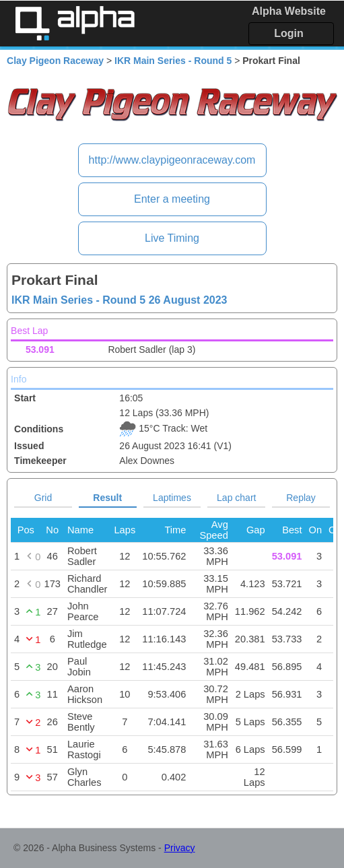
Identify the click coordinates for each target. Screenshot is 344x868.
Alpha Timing (75, 23)
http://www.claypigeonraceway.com (172, 160)
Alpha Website (289, 11)
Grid (43, 498)
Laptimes (172, 498)
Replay (301, 498)
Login (289, 33)
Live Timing (172, 238)
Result (107, 498)
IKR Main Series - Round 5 (173, 61)
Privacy (180, 848)
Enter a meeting (172, 199)
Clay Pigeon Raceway (55, 61)
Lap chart (236, 498)
